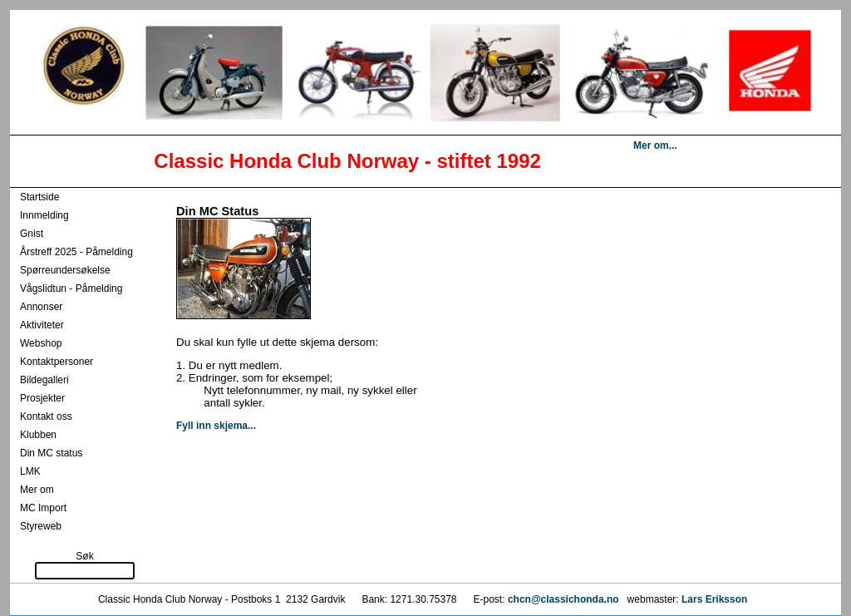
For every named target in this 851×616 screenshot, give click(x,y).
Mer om (37, 490)
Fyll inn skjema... (216, 426)
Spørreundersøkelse (65, 270)
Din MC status (51, 453)
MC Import (43, 508)
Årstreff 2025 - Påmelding (76, 252)
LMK (30, 471)
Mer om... (655, 145)
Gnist (32, 234)
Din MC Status (217, 211)
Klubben (38, 435)
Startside (39, 197)
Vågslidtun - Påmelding (71, 288)
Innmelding (44, 215)
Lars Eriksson (714, 599)
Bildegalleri (44, 380)
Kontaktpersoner (57, 362)
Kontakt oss (46, 416)
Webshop (41, 343)
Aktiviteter (42, 325)
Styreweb (41, 526)
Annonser (41, 307)
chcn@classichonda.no (565, 599)
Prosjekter (42, 398)
